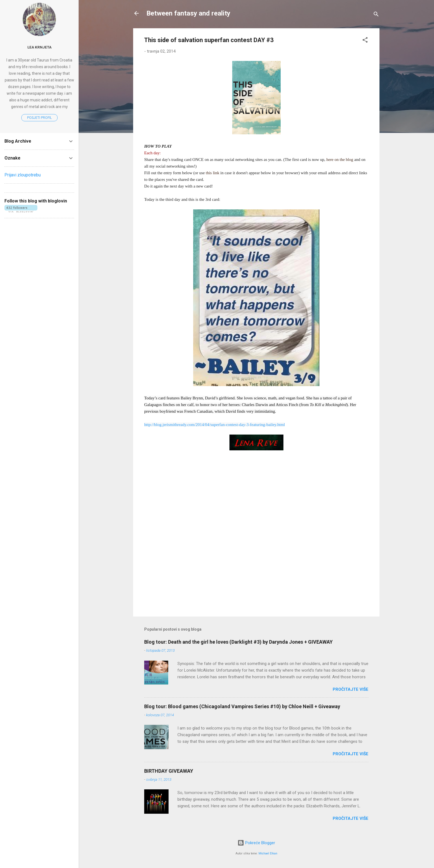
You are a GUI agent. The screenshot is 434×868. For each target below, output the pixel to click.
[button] (365, 41)
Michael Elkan (268, 853)
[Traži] (376, 15)
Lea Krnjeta (39, 47)
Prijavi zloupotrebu (23, 175)
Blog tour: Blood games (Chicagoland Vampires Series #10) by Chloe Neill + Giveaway (242, 706)
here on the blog (340, 160)
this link (212, 173)
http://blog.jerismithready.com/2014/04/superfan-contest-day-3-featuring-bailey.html (215, 425)
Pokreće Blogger (256, 843)
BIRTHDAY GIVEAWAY (169, 771)
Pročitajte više (351, 689)
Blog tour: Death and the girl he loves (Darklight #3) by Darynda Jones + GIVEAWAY (238, 642)
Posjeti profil (39, 118)
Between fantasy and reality (188, 13)
